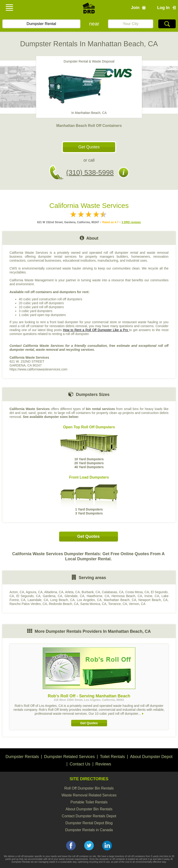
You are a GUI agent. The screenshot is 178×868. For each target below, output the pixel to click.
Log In (163, 8)
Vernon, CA (137, 604)
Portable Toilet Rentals (89, 802)
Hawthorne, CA (98, 596)
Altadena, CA (54, 592)
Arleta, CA (72, 592)
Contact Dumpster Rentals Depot (89, 816)
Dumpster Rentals (22, 757)
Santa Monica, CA (93, 604)
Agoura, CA (34, 592)
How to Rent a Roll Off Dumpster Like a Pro (96, 330)
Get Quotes (89, 147)
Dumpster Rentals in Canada (89, 830)
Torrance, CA (118, 604)
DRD (89, 9)
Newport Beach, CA (153, 600)
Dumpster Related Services (69, 757)
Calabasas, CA (113, 592)
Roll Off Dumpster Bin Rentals (89, 788)
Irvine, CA (152, 596)
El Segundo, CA (28, 596)
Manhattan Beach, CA (120, 600)
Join (135, 8)
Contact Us (80, 764)
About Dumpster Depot (151, 757)
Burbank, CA (91, 592)
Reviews (103, 764)
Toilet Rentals (112, 757)
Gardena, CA (52, 596)
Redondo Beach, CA (64, 604)
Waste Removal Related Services (89, 795)
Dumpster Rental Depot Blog (89, 823)
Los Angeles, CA (89, 600)
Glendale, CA (74, 596)
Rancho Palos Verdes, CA (28, 604)
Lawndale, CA (38, 600)
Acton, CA (17, 592)
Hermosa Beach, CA (127, 596)
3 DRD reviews (131, 222)
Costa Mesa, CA (137, 592)
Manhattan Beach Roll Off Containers (89, 126)
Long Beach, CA (62, 600)
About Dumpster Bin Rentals (89, 809)
